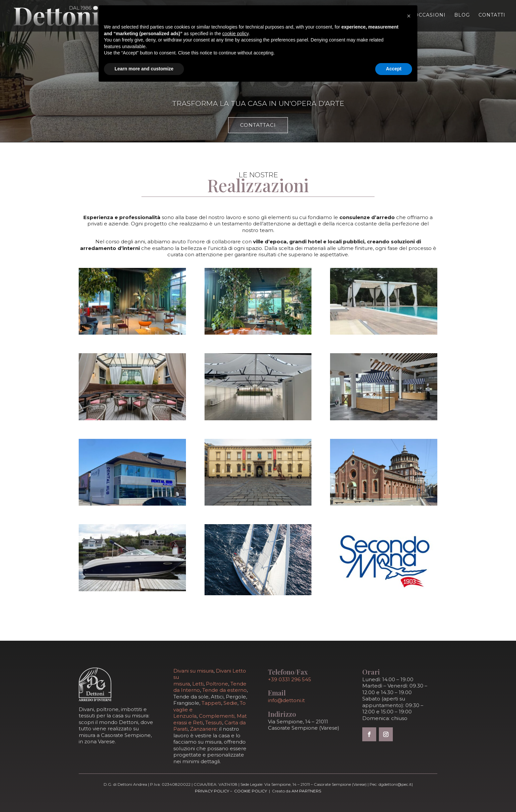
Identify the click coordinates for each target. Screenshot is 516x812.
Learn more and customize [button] (144, 69)
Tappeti (211, 703)
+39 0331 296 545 (290, 679)
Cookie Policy (251, 791)
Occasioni (430, 15)
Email (277, 693)
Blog (462, 15)
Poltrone (217, 684)
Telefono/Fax (288, 672)
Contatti (492, 15)
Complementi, (218, 716)
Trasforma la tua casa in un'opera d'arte (258, 103)
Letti (198, 684)
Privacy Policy (212, 791)
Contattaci (258, 125)
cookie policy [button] (235, 34)
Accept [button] (394, 69)
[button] (409, 16)
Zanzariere (203, 729)
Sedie (230, 703)
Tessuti (214, 723)
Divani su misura (193, 671)
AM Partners (306, 791)
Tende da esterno (224, 690)
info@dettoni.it (286, 700)
